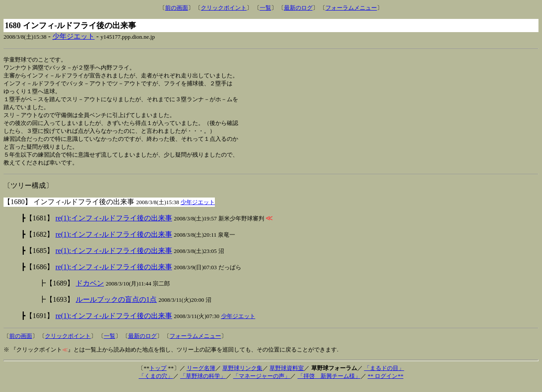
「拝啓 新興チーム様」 (329, 382)
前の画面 (177, 8)
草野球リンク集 (242, 374)
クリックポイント (224, 8)
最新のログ (298, 8)
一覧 (265, 8)
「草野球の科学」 (203, 382)
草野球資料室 (287, 374)
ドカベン (90, 289)
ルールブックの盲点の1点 (116, 306)
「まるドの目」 (384, 374)
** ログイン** (385, 382)
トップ (158, 374)
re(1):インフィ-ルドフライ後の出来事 (114, 224)
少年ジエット (74, 36)
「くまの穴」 (156, 382)
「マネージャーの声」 (262, 382)
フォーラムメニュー (351, 8)
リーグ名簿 (201, 374)
